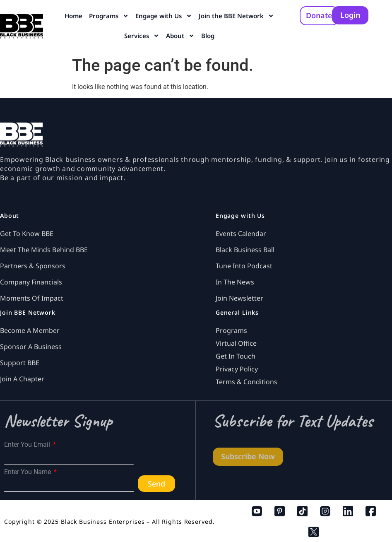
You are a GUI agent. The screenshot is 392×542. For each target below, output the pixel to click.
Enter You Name (28, 472)
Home (73, 16)
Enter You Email (28, 445)
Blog (208, 36)
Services (142, 36)
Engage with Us (164, 16)
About (180, 36)
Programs (109, 16)
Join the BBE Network (236, 16)
